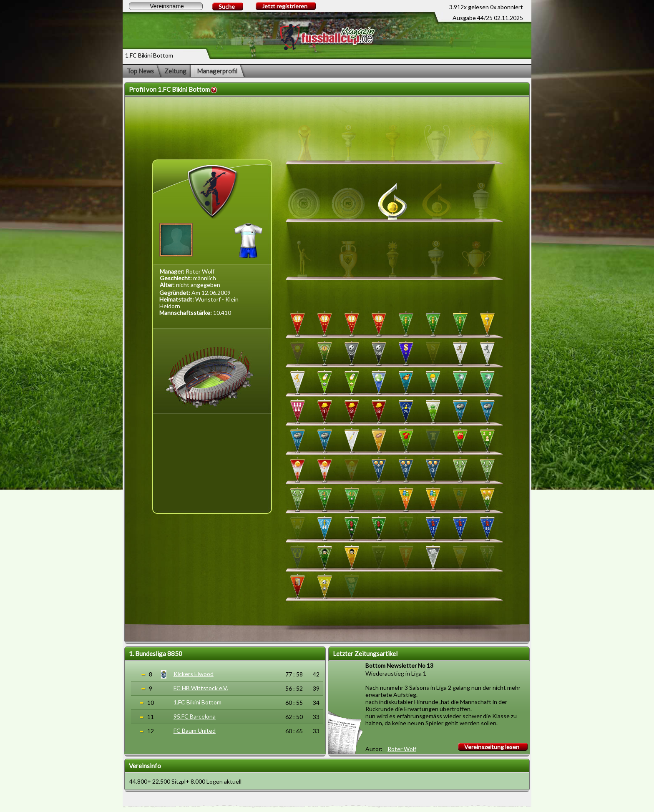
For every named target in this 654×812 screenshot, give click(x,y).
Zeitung (175, 71)
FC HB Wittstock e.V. (201, 688)
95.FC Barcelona (195, 716)
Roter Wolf (402, 749)
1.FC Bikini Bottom (197, 702)
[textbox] (166, 6)
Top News (140, 71)
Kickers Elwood (194, 674)
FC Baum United (195, 730)
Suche (227, 6)
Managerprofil (217, 71)
